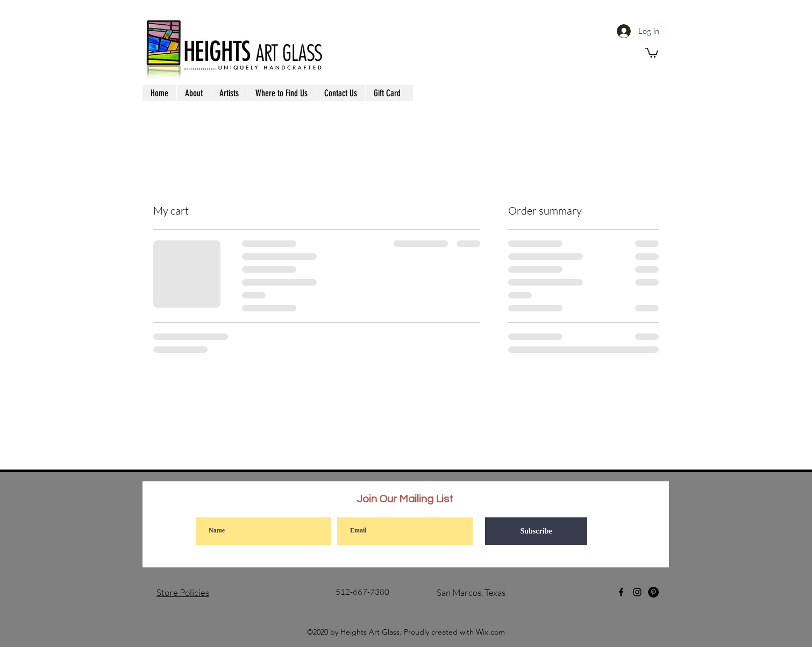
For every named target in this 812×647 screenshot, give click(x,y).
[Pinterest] (653, 592)
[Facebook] (621, 592)
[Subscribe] (536, 531)
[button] (652, 52)
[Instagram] (637, 592)
